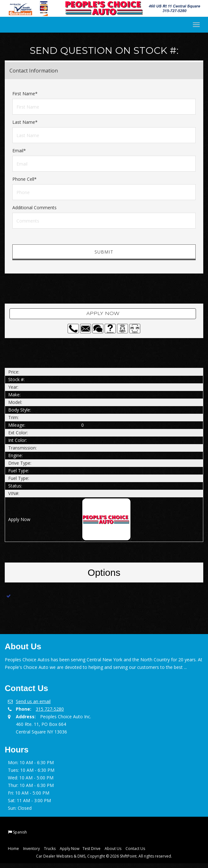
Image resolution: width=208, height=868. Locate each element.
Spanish (20, 832)
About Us (113, 849)
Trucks (50, 849)
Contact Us (135, 849)
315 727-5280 (50, 709)
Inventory (31, 849)
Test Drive (92, 849)
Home (13, 849)
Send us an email (33, 701)
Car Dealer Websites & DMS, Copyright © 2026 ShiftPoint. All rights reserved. (104, 856)
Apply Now (103, 314)
